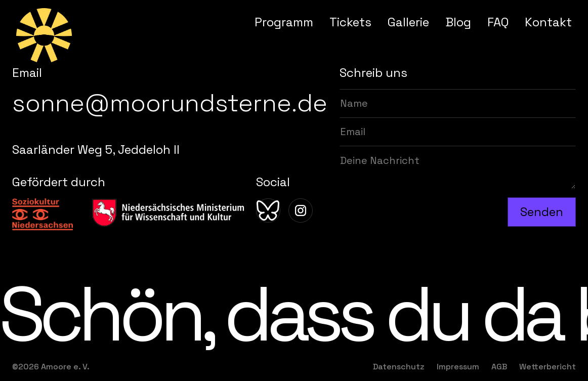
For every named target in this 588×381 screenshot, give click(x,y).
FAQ (498, 22)
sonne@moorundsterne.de (170, 103)
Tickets (350, 22)
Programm (284, 22)
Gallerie (408, 22)
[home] (44, 35)
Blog (458, 22)
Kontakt (548, 22)
